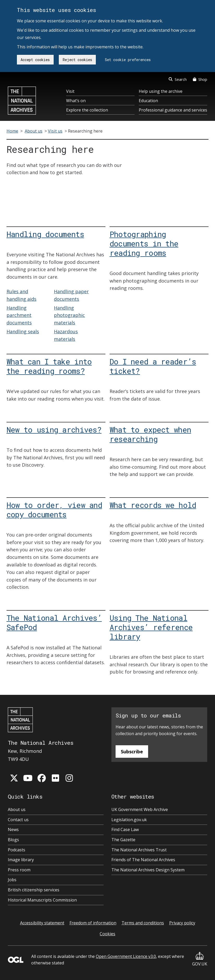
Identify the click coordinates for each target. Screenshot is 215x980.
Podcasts (17, 850)
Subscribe (132, 752)
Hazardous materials (66, 335)
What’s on (76, 101)
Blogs (13, 840)
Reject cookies (77, 60)
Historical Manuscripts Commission (42, 900)
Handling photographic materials (69, 315)
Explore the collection (87, 110)
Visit (70, 91)
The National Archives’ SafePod (54, 622)
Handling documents (45, 234)
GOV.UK (200, 959)
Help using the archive (161, 91)
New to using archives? (54, 430)
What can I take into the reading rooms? (49, 366)
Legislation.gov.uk (129, 820)
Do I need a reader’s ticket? (153, 366)
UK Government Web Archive (140, 809)
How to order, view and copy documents (54, 510)
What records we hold (153, 505)
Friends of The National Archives (143, 860)
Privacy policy (182, 923)
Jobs (12, 880)
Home (12, 131)
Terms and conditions (143, 923)
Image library (21, 860)
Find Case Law (125, 829)
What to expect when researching (150, 434)
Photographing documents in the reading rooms (144, 243)
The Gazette (123, 840)
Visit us (55, 131)
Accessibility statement (42, 923)
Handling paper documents (71, 295)
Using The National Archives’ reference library (151, 627)
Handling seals (23, 331)
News (13, 829)
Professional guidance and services (173, 110)
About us (34, 131)
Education (148, 101)
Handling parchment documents (19, 315)
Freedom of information (93, 923)
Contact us (18, 820)
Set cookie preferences (128, 60)
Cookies (107, 934)
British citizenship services (34, 890)
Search (178, 79)
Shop (200, 79)
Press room (19, 870)
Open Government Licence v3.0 (126, 956)
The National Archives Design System (148, 870)
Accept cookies (35, 60)
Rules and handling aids (21, 295)
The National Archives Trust (139, 850)
